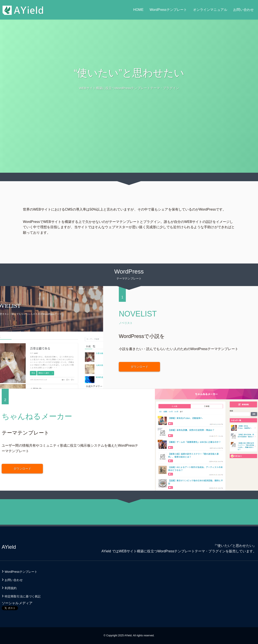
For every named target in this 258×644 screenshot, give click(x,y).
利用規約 (11, 588)
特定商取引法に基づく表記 (23, 596)
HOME (138, 10)
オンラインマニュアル (210, 10)
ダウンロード (140, 367)
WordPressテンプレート (168, 10)
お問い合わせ (243, 10)
